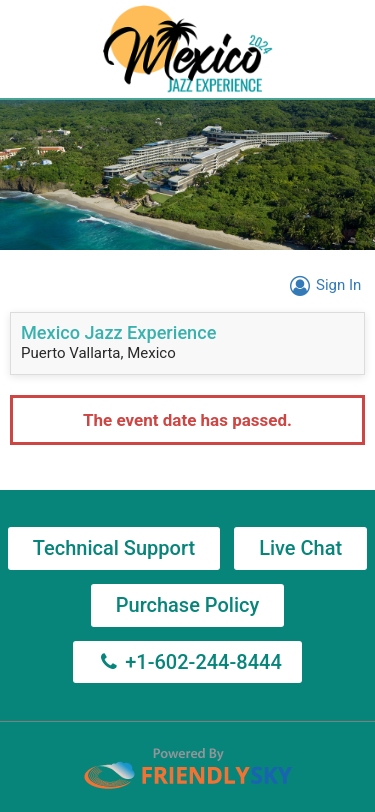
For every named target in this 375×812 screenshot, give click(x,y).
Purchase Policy (188, 605)
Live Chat (300, 548)
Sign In (322, 285)
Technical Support (114, 548)
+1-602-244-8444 (187, 662)
